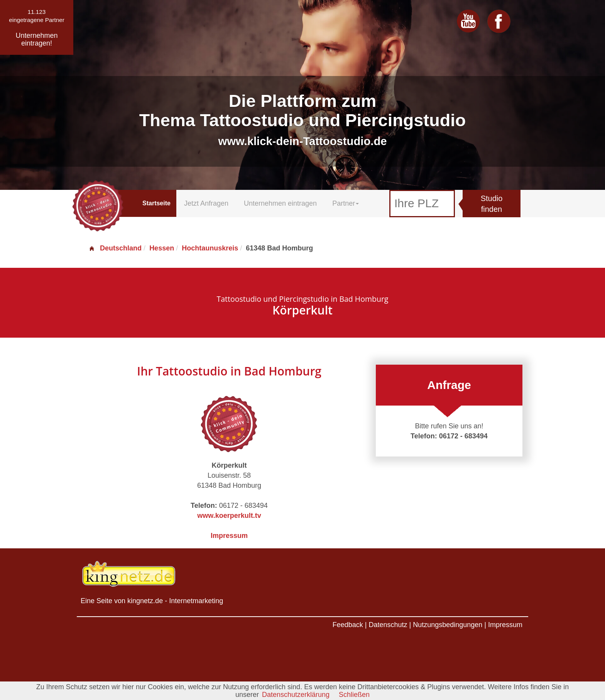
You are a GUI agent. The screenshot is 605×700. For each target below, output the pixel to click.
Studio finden (492, 204)
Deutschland (115, 248)
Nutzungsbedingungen (448, 625)
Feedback (348, 625)
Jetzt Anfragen (206, 203)
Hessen (162, 248)
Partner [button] (346, 203)
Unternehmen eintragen (280, 203)
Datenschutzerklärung (296, 695)
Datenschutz (388, 625)
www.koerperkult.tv (229, 516)
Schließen (354, 695)
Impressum (229, 536)
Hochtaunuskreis (210, 248)
